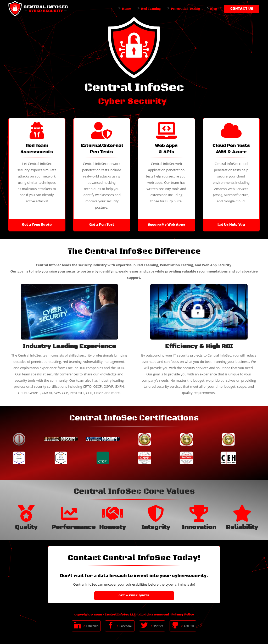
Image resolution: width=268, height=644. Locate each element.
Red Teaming (151, 9)
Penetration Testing (185, 9)
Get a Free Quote (134, 596)
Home (126, 9)
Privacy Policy (183, 615)
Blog (214, 9)
